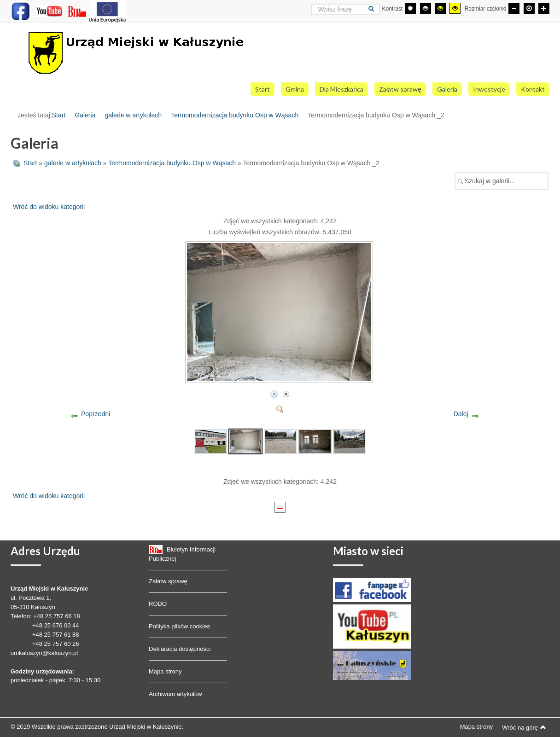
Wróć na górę (524, 727)
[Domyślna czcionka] (529, 8)
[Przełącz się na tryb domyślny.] (410, 8)
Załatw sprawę (168, 581)
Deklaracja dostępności (180, 649)
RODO (158, 604)
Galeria (85, 115)
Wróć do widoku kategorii (49, 207)
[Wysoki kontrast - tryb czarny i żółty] (440, 8)
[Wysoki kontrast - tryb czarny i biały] (426, 8)
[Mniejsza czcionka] (514, 8)
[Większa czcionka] (544, 8)
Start (59, 115)
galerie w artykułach (133, 115)
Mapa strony (165, 671)
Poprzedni (96, 414)
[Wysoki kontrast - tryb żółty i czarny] (455, 8)
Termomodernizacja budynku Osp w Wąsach (235, 115)
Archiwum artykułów (175, 694)
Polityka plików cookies (179, 626)
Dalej (461, 414)
